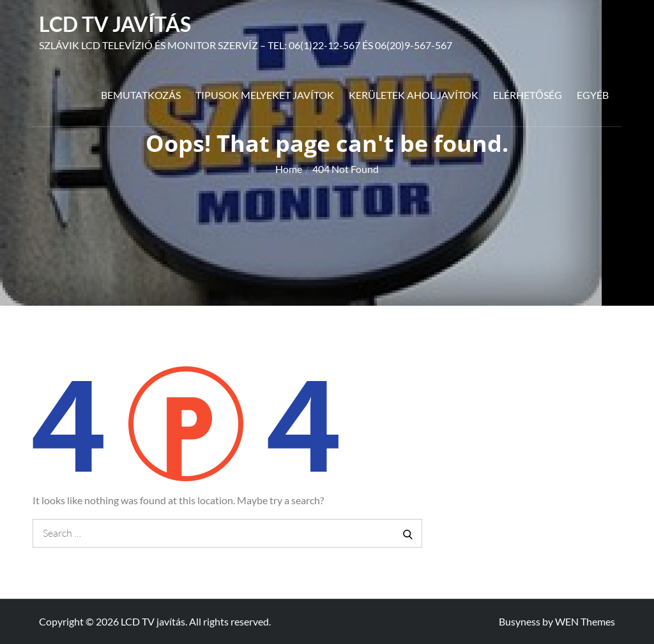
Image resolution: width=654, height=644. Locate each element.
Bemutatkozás (141, 95)
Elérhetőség (527, 95)
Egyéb (593, 95)
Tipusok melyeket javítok (265, 95)
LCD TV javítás (115, 24)
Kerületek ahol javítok (414, 95)
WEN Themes (585, 621)
